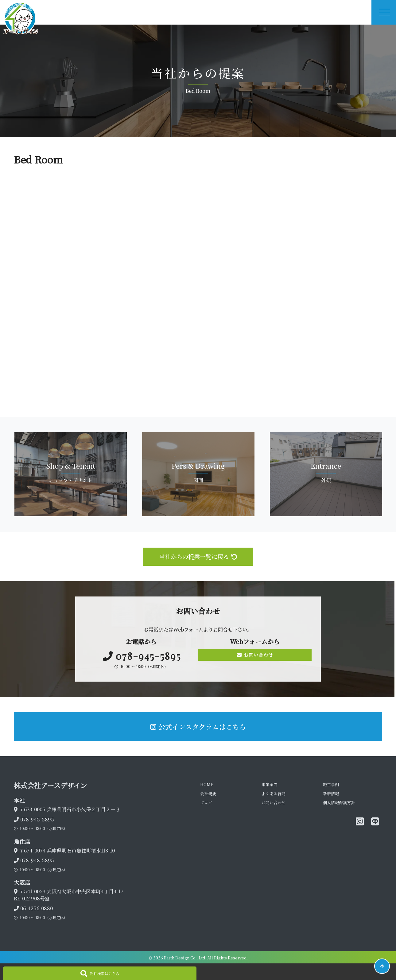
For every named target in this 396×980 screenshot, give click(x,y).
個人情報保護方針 (339, 803)
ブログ (206, 803)
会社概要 (208, 794)
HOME (207, 784)
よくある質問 (274, 794)
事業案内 (270, 784)
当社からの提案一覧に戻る (198, 556)
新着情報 (331, 794)
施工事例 (331, 784)
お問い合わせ (255, 655)
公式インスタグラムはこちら (198, 726)
